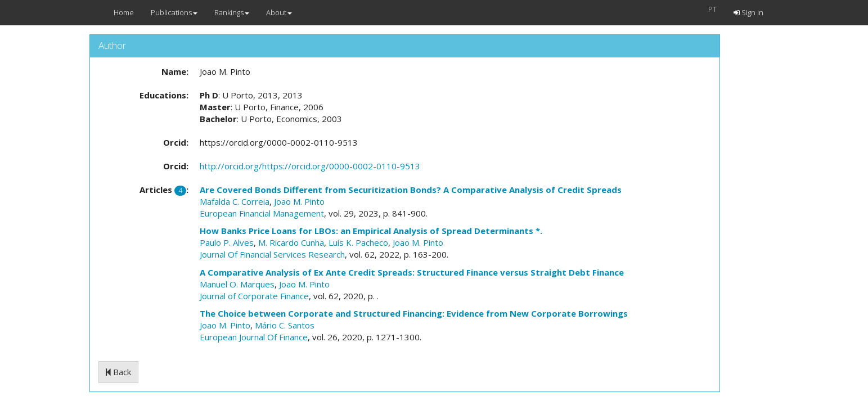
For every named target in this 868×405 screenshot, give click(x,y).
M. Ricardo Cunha (291, 242)
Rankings (232, 12)
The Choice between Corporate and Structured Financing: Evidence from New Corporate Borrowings (414, 313)
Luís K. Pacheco (358, 242)
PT (712, 9)
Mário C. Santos (285, 325)
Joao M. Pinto (299, 201)
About (279, 12)
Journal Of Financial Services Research (272, 254)
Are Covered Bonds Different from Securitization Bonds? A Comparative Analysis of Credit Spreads (411, 190)
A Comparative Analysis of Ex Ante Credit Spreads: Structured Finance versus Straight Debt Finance (412, 272)
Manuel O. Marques (237, 284)
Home (124, 12)
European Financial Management (262, 213)
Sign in (748, 12)
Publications (174, 12)
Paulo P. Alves (227, 242)
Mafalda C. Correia (235, 201)
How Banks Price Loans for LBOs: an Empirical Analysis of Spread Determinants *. (371, 231)
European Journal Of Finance (254, 337)
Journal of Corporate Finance (254, 296)
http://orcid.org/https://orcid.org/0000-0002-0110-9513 (310, 166)
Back (118, 372)
